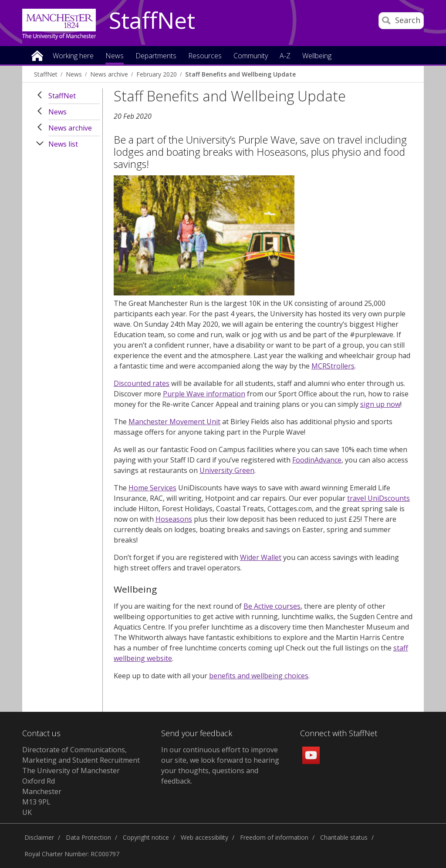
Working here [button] (73, 56)
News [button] (115, 56)
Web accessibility (204, 837)
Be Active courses (272, 606)
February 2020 (157, 74)
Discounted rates (142, 383)
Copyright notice (146, 837)
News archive (109, 74)
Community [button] (251, 56)
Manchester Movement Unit (174, 422)
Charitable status (344, 837)
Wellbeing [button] (317, 56)
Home (37, 55)
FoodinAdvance (317, 460)
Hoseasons (174, 519)
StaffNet (152, 21)
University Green (227, 470)
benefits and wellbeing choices (259, 676)
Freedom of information (274, 837)
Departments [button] (156, 56)
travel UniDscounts (378, 498)
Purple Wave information (204, 394)
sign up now (380, 404)
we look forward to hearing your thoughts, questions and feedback (220, 771)
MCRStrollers (333, 366)
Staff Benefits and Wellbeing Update (240, 74)
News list (63, 144)
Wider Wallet (261, 557)
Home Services (152, 488)
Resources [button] (205, 56)
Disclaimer (39, 837)
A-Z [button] (285, 56)
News (74, 74)
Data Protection (88, 837)
